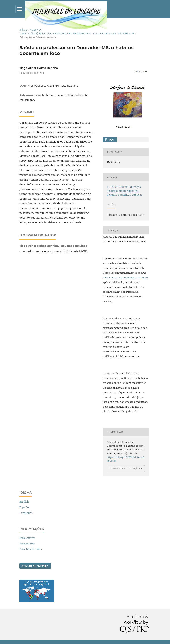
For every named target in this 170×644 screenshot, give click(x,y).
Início (24, 30)
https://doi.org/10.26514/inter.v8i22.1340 (52, 86)
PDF (111, 140)
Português (26, 513)
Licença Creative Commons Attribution (126, 277)
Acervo (35, 30)
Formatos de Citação (125, 469)
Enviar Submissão (35, 566)
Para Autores (27, 544)
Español (24, 507)
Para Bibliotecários (31, 549)
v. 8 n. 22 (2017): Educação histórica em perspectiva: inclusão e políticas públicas (77, 33)
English (24, 501)
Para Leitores (27, 538)
